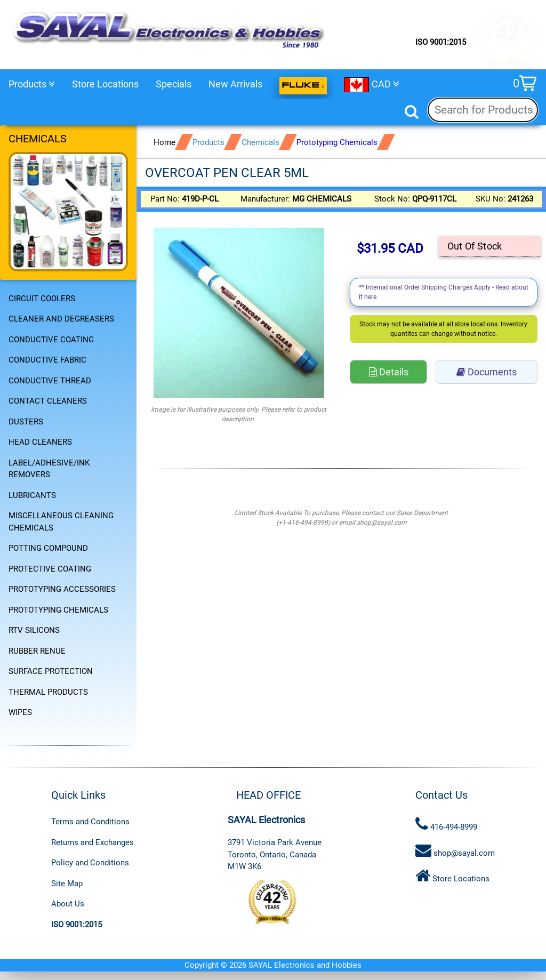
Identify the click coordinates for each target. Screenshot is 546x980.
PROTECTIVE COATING (50, 569)
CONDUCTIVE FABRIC (47, 360)
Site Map (67, 883)
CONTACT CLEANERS (48, 401)
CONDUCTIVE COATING (51, 340)
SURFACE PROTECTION (51, 671)
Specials (174, 84)
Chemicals (260, 142)
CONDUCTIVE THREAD (50, 381)
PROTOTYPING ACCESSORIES (62, 589)
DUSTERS (26, 422)
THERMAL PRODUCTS (48, 692)
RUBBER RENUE (37, 651)
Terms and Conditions (90, 822)
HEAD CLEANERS (40, 442)
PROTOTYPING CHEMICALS (58, 610)
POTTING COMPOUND (48, 548)
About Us (68, 904)
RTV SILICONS (34, 630)
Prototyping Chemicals (337, 142)
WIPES (20, 712)
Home (164, 142)
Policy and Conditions (90, 863)
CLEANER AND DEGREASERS (61, 319)
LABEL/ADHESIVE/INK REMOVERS (49, 469)
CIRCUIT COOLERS (42, 299)
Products (32, 84)
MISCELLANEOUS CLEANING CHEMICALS (61, 522)
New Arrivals (235, 84)
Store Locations (105, 84)
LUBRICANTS (32, 495)
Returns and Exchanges (93, 842)
